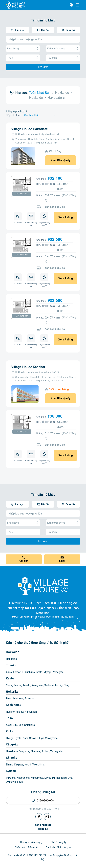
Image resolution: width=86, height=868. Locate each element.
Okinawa (11, 782)
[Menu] (77, 5)
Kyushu (11, 771)
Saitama (49, 685)
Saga (20, 782)
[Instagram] (47, 817)
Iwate (39, 672)
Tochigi (59, 685)
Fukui (9, 699)
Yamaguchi (56, 751)
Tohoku (11, 665)
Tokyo (68, 685)
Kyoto (18, 738)
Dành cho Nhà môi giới (58, 847)
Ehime (10, 765)
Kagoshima (23, 778)
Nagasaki (61, 778)
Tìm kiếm (43, 67)
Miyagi (47, 672)
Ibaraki (26, 685)
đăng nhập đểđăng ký (43, 827)
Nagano (10, 712)
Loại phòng (23, 49)
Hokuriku (12, 692)
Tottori (45, 751)
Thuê (23, 58)
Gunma (17, 685)
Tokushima (38, 765)
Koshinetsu (14, 705)
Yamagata (58, 672)
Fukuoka (11, 778)
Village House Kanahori (29, 367)
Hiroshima (12, 751)
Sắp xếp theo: (14, 115)
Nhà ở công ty (58, 842)
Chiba (9, 685)
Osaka (33, 738)
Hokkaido (13, 652)
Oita (70, 778)
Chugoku (12, 744)
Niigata (20, 712)
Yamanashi (31, 712)
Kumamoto (37, 778)
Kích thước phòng (63, 49)
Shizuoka (29, 725)
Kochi (28, 765)
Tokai (10, 718)
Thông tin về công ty (31, 842)
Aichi (9, 725)
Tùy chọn (63, 58)
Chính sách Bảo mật (26, 847)
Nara (25, 738)
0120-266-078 (45, 801)
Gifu (15, 725)
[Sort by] (41, 115)
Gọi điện (24, 561)
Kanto (10, 678)
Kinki (9, 731)
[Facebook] (39, 817)
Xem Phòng (66, 217)
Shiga (41, 738)
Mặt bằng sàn (22, 194)
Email (62, 561)
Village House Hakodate (29, 129)
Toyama (29, 699)
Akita (9, 672)
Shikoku (12, 758)
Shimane (36, 751)
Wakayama (51, 738)
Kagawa (19, 765)
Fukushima (29, 672)
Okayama (24, 751)
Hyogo (10, 738)
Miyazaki (50, 778)
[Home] (43, 586)
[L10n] (71, 5)
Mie (21, 725)
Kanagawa (37, 685)
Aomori (17, 672)
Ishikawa (18, 699)
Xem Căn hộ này (61, 160)
